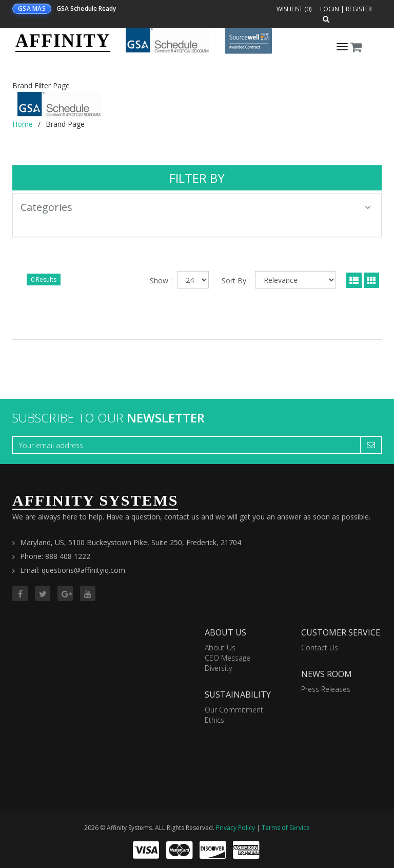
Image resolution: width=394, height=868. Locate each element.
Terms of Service (286, 828)
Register (359, 9)
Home (23, 124)
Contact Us (320, 648)
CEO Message (228, 658)
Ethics (214, 720)
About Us (220, 648)
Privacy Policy (235, 828)
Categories (196, 207)
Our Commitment (234, 710)
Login (330, 9)
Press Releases (326, 689)
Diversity (218, 668)
